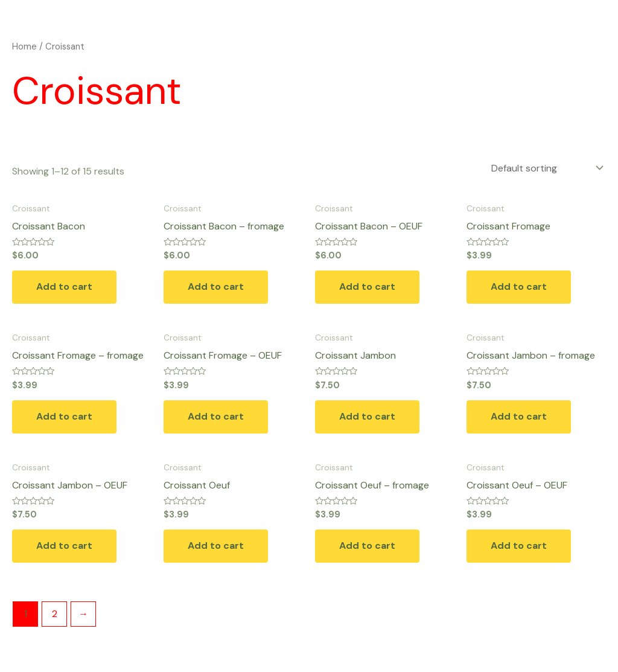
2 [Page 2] (55, 614)
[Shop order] (546, 168)
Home (24, 46)
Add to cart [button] (64, 286)
